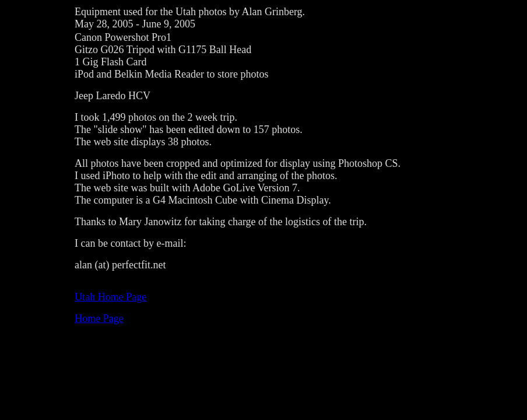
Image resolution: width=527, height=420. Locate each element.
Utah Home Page (110, 297)
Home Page (99, 318)
